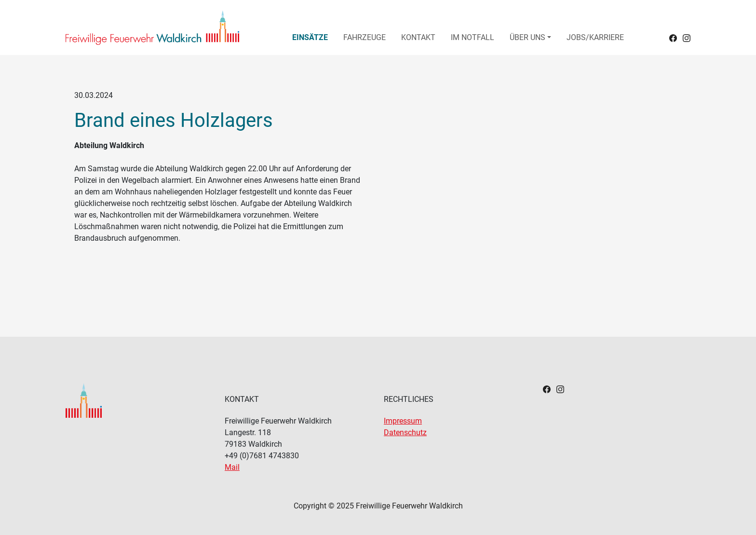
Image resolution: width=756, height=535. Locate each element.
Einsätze (310, 37)
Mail (232, 467)
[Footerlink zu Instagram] (560, 389)
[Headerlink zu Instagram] (687, 37)
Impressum (403, 421)
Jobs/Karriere (595, 37)
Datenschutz (405, 432)
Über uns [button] (527, 37)
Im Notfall (472, 37)
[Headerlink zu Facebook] (673, 37)
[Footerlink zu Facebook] (547, 389)
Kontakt (418, 37)
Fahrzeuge (364, 37)
